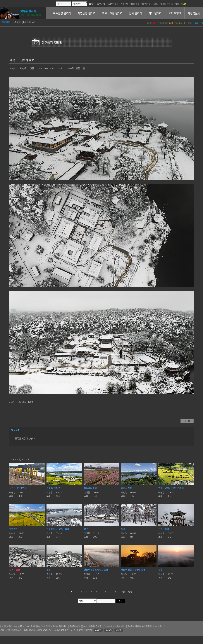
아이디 (60, 4)
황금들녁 (13, 529)
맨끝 (130, 592)
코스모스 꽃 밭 (90, 488)
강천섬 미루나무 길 (18, 488)
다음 (123, 592)
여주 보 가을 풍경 (54, 488)
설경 (123, 529)
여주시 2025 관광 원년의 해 (171, 488)
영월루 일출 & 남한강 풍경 (96, 570)
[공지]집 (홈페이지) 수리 (25, 22)
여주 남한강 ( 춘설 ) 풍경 (58, 529)
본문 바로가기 (0, 0)
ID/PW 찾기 (112, 4)
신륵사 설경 (164, 529)
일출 (160, 570)
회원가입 (101, 4)
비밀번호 (77, 4)
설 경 (86, 529)
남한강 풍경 (126, 488)
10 (116, 592)
